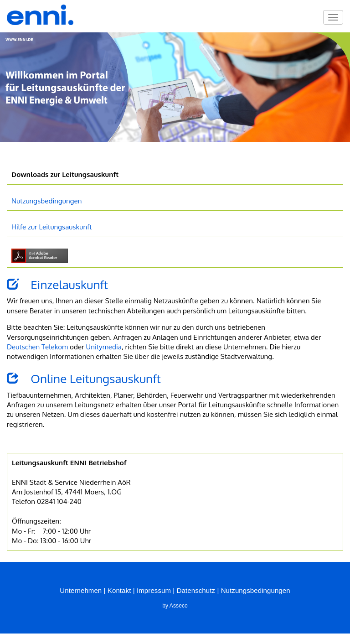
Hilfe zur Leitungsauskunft (52, 227)
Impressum (154, 590)
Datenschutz (196, 590)
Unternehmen (81, 590)
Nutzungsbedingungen (47, 201)
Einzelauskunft (57, 284)
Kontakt (119, 590)
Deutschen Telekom (37, 347)
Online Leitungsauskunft (84, 378)
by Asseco (175, 606)
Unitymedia (104, 347)
